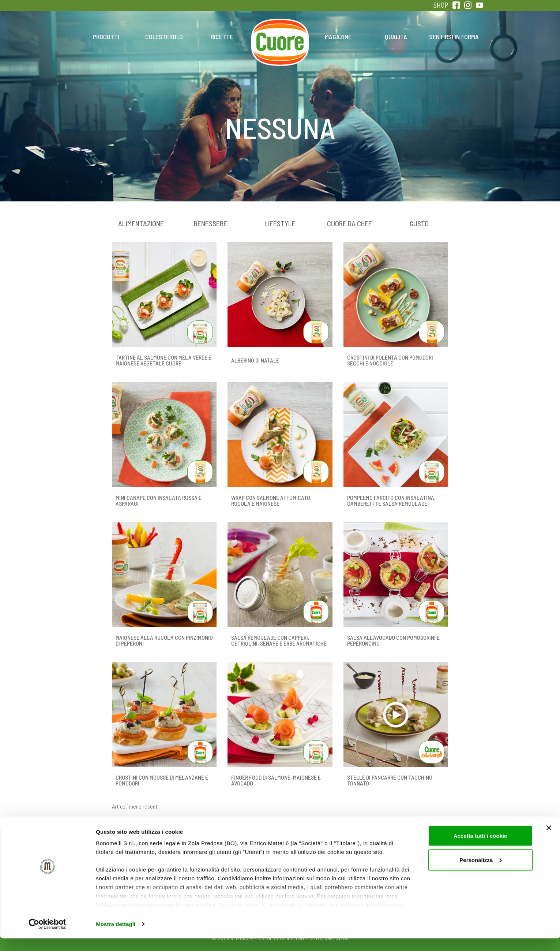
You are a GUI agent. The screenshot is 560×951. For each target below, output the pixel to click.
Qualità (396, 37)
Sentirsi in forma (454, 37)
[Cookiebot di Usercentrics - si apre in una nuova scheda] (47, 937)
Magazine (338, 37)
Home (280, 29)
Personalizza (480, 872)
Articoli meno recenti (135, 806)
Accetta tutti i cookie (480, 848)
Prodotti (106, 37)
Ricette (222, 37)
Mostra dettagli (116, 937)
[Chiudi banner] (549, 840)
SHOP (441, 5)
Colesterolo (164, 37)
